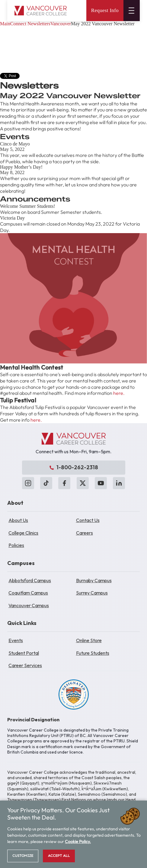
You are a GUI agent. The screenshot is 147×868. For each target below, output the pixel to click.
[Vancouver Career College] (74, 439)
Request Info (105, 10)
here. (119, 393)
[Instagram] (28, 483)
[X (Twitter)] (83, 483)
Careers (85, 533)
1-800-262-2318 (74, 467)
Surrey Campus (92, 593)
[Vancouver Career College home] (41, 11)
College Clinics (23, 533)
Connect (18, 24)
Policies (16, 545)
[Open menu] (132, 11)
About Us (18, 520)
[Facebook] (64, 483)
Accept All (59, 856)
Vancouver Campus (29, 605)
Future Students (93, 653)
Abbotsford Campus (30, 580)
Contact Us (88, 520)
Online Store (89, 640)
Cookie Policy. (78, 841)
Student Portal (24, 653)
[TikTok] (46, 483)
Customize (23, 856)
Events (16, 640)
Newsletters (39, 24)
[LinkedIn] (119, 483)
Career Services (25, 665)
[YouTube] (101, 483)
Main (5, 24)
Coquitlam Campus (28, 593)
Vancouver (61, 24)
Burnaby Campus (94, 580)
